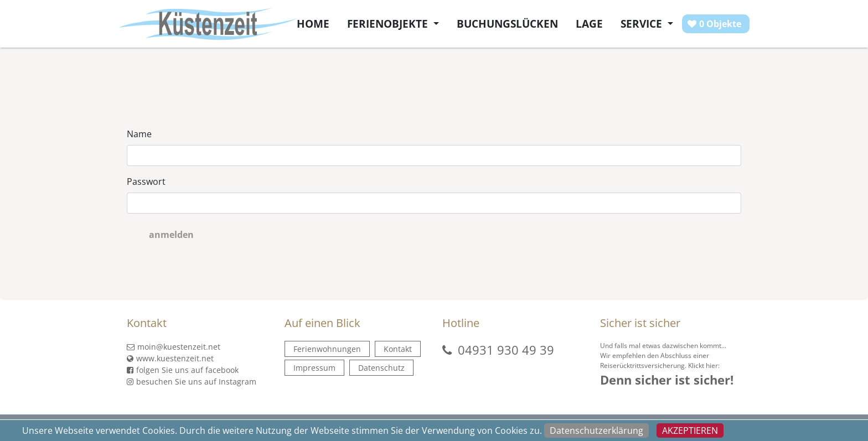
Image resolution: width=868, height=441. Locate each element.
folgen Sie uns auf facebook (183, 370)
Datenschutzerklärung (596, 430)
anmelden (171, 235)
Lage (589, 24)
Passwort (146, 181)
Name (139, 134)
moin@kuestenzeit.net (174, 347)
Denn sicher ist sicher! (667, 380)
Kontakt (398, 349)
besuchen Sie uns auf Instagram (192, 382)
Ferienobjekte (389, 24)
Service (643, 24)
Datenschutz (381, 368)
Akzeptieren (690, 430)
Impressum (314, 368)
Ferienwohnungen (327, 349)
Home (313, 24)
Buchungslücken (507, 24)
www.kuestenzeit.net (170, 358)
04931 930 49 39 (506, 350)
